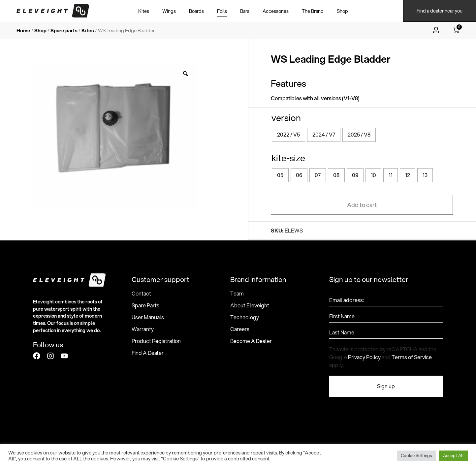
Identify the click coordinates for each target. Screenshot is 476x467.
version (286, 118)
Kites (88, 31)
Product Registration (156, 341)
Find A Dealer (148, 353)
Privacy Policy (364, 357)
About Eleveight (250, 305)
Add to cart (362, 205)
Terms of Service (412, 357)
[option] (114, 134)
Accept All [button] (453, 455)
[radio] (288, 135)
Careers (240, 329)
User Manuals (148, 317)
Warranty (143, 329)
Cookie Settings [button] (416, 455)
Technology (245, 317)
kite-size (288, 158)
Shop (40, 31)
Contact (141, 294)
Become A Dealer (251, 341)
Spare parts (64, 31)
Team (237, 294)
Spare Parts (145, 305)
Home (23, 31)
